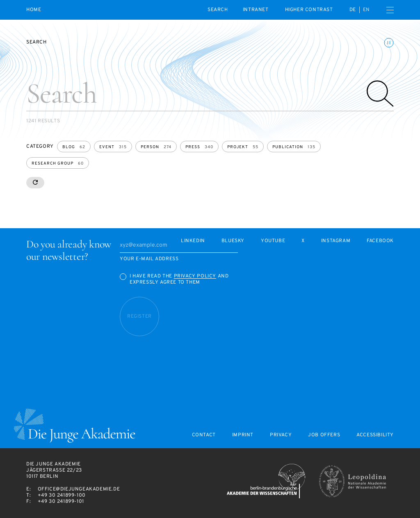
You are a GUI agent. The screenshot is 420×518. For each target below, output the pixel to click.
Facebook (380, 241)
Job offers (324, 435)
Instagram (336, 241)
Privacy (281, 435)
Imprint (243, 435)
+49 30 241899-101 (61, 502)
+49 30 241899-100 (62, 495)
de (353, 10)
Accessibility (375, 435)
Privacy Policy (195, 276)
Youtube (273, 241)
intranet (256, 10)
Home (34, 10)
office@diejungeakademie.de (79, 489)
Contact (204, 435)
